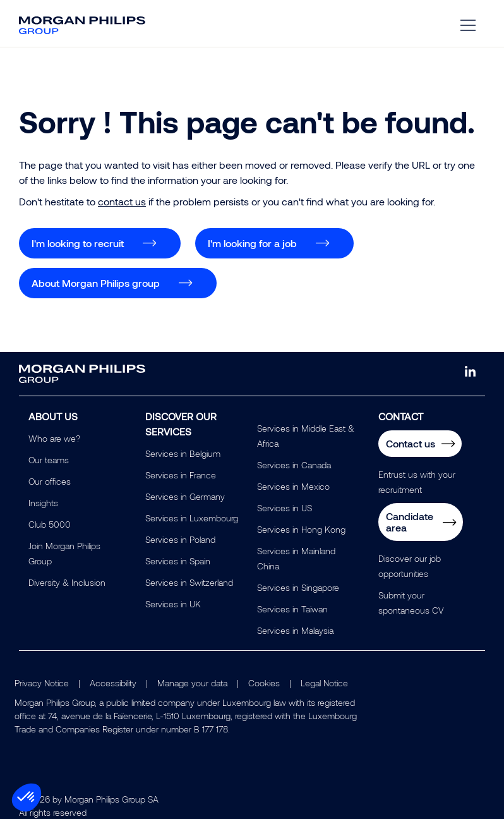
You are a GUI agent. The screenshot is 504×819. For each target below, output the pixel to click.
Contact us (411, 443)
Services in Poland (180, 539)
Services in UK (173, 604)
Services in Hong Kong (301, 529)
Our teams (49, 460)
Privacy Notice (42, 683)
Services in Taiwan (292, 609)
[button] (27, 798)
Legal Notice (324, 683)
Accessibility (113, 683)
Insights (43, 503)
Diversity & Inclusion (67, 582)
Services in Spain (178, 561)
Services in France (181, 475)
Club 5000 (50, 524)
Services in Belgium (183, 453)
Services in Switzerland (189, 582)
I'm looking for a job (252, 243)
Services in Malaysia (295, 630)
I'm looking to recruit (78, 243)
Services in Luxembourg (192, 518)
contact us (122, 201)
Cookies (264, 683)
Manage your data (192, 683)
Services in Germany (185, 496)
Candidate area (410, 522)
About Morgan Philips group (96, 283)
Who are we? (54, 438)
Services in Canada (294, 465)
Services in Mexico (293, 486)
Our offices (50, 481)
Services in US (285, 508)
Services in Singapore (298, 587)
